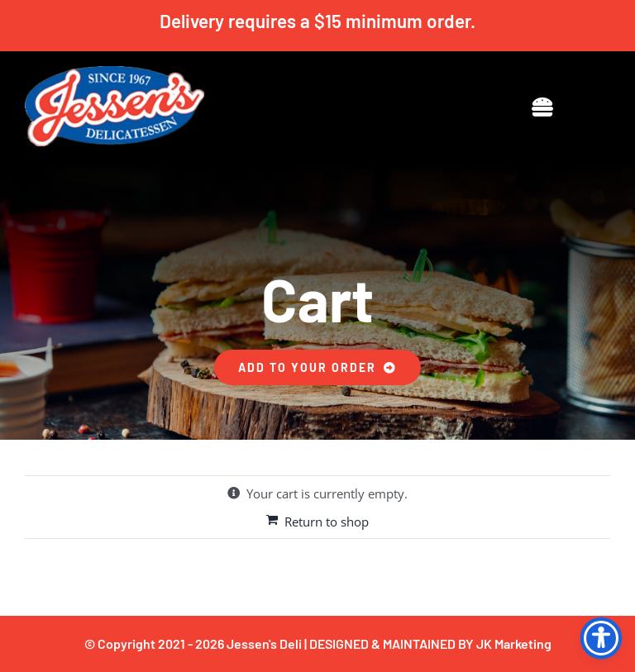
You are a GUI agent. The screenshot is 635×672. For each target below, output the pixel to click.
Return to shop (327, 522)
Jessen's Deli (264, 643)
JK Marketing (514, 643)
